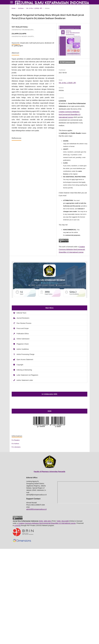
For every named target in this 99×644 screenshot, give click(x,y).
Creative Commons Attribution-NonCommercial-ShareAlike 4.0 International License (70, 114)
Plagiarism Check (23, 344)
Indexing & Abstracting (24, 370)
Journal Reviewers (23, 318)
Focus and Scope (23, 328)
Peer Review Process (24, 323)
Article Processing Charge (26, 354)
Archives (21, 8)
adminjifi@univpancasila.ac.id (36, 509)
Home (14, 8)
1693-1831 (47, 521)
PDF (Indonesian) (68, 62)
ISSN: (41, 521)
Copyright (20, 365)
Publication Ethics (23, 334)
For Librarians (16, 447)
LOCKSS (17, 525)
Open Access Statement (25, 359)
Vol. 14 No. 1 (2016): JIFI (34, 8)
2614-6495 (65, 521)
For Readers (16, 440)
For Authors (15, 444)
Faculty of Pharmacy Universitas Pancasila (49, 472)
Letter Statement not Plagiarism (27, 375)
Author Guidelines (23, 349)
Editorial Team (21, 313)
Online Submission (23, 339)
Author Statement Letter (25, 380)
